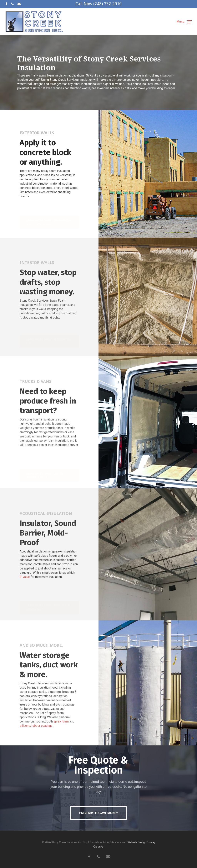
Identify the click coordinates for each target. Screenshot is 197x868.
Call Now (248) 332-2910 (98, 4)
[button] (184, 21)
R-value (25, 585)
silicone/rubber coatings (36, 734)
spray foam (61, 730)
